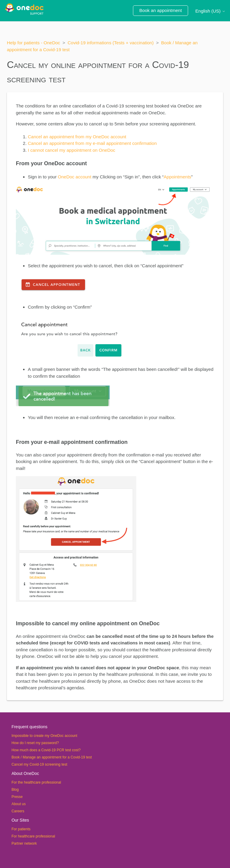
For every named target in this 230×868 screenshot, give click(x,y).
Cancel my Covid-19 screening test (39, 764)
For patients (21, 829)
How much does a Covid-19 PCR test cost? (46, 750)
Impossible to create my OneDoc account (44, 736)
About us (18, 804)
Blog (15, 790)
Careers (18, 811)
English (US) (210, 11)
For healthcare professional (33, 836)
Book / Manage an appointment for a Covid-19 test (52, 757)
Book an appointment (161, 10)
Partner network (24, 843)
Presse (17, 797)
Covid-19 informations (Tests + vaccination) (111, 43)
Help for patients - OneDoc (34, 43)
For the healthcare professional (36, 782)
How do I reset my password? (35, 743)
